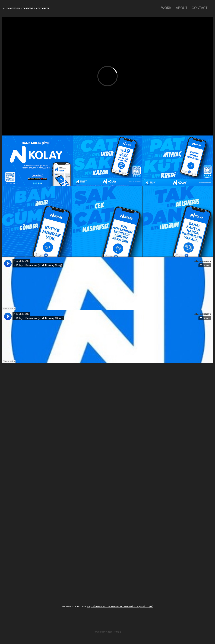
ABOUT (182, 8)
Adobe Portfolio (114, 632)
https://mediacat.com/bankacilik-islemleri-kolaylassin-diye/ (120, 606)
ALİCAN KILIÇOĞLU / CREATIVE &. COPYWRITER (26, 8)
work (166, 8)
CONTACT (200, 8)
